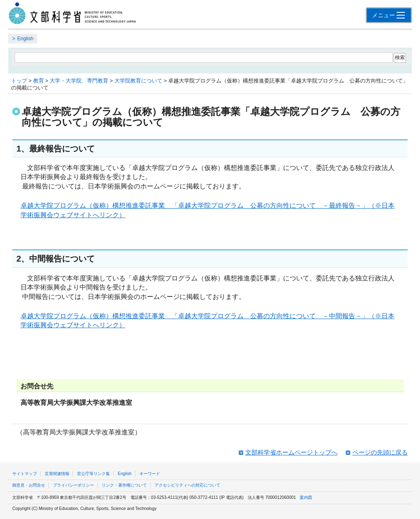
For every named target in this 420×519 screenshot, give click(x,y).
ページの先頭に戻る (380, 452)
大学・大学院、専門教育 (79, 81)
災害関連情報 (57, 474)
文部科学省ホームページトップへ (291, 452)
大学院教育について (138, 81)
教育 (39, 81)
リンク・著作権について (124, 485)
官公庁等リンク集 (94, 474)
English (25, 39)
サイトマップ (25, 474)
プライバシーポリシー (73, 485)
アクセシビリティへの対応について (187, 485)
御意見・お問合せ (29, 485)
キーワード (150, 474)
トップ (19, 81)
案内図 (306, 497)
